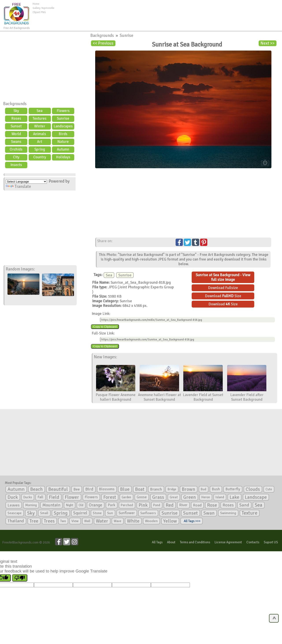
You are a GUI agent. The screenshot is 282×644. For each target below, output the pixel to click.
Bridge (172, 489)
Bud (203, 489)
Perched (127, 505)
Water (102, 521)
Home (36, 4)
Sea (40, 111)
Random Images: (20, 269)
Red (170, 505)
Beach (36, 489)
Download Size (223, 296)
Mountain (51, 505)
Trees (49, 521)
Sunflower (127, 513)
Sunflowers (148, 513)
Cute (269, 489)
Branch (156, 489)
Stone (97, 513)
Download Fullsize (223, 288)
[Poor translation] (20, 578)
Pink (143, 505)
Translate (18, 187)
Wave (118, 521)
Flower (72, 497)
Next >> (267, 43)
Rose (212, 505)
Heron (206, 497)
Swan (209, 513)
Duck (13, 497)
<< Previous (103, 43)
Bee (77, 489)
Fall (40, 497)
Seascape (15, 513)
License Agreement (228, 542)
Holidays (63, 157)
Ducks (28, 497)
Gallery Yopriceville (43, 8)
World (16, 134)
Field (54, 497)
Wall (87, 521)
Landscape (256, 497)
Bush (216, 489)
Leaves (14, 505)
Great (174, 497)
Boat (140, 489)
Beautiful (58, 489)
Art (40, 142)
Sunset (16, 126)
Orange (96, 505)
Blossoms (107, 489)
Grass (158, 497)
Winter (40, 126)
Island (220, 497)
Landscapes (63, 126)
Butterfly (233, 489)
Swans (16, 142)
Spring (40, 149)
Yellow (170, 521)
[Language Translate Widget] (26, 182)
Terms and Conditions (195, 542)
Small (44, 513)
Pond (157, 505)
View (75, 521)
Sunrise (63, 118)
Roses (16, 118)
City (16, 157)
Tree (34, 521)
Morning (31, 505)
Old (81, 505)
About (171, 542)
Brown (188, 489)
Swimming (228, 513)
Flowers (63, 111)
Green (190, 497)
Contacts (253, 542)
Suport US (271, 542)
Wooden (151, 521)
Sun (110, 513)
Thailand (16, 521)
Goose (142, 497)
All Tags (157, 542)
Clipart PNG (39, 12)
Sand (244, 505)
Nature (63, 142)
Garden (126, 497)
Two (63, 521)
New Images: (106, 357)
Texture (250, 513)
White (133, 521)
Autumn (63, 149)
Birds (63, 134)
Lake (234, 497)
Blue (125, 489)
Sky (16, 111)
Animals (40, 134)
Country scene (40, 158)
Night (70, 505)
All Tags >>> (191, 521)
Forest (110, 497)
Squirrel (80, 513)
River (183, 505)
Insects (16, 165)
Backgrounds (15, 104)
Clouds (253, 489)
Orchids (16, 149)
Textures (40, 118)
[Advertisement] (168, 12)
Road (197, 505)
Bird (89, 489)
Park (111, 505)
